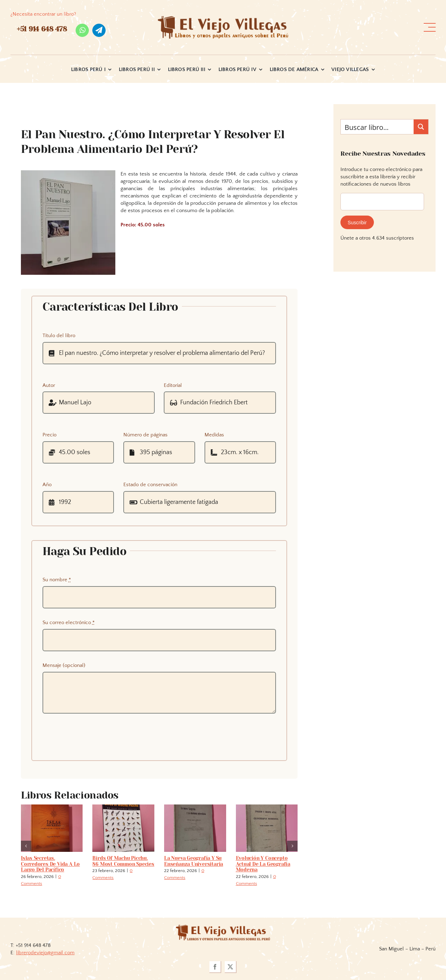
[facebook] (215, 967)
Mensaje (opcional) (64, 665)
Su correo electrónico (69, 623)
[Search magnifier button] (421, 127)
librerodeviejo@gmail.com (45, 953)
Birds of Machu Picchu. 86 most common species (123, 861)
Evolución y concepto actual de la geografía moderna (263, 864)
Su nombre (57, 580)
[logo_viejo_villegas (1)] (223, 19)
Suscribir (357, 223)
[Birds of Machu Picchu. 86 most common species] (123, 807)
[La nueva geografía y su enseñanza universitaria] (195, 807)
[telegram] (99, 30)
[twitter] (231, 967)
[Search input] (378, 127)
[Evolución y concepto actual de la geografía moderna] (267, 807)
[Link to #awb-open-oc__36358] (430, 28)
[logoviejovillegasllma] (223, 927)
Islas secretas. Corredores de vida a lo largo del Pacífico (50, 864)
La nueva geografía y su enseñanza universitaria (194, 861)
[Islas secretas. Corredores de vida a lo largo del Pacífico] (52, 807)
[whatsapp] (82, 30)
